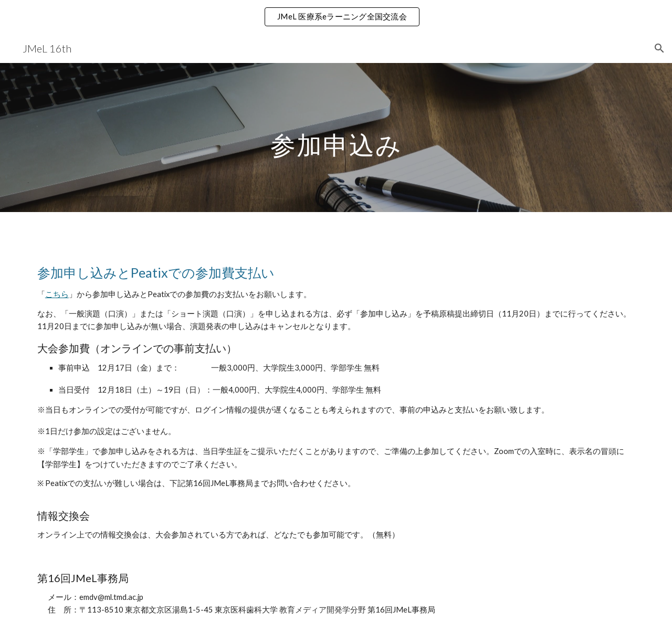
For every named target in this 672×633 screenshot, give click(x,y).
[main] (336, 137)
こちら (57, 294)
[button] (659, 48)
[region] (336, 17)
